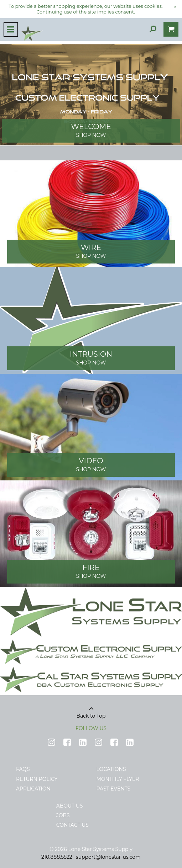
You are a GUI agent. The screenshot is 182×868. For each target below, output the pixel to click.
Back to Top (91, 710)
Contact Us (72, 825)
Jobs (63, 815)
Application (33, 789)
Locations (111, 769)
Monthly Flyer (118, 779)
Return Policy (37, 779)
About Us (70, 806)
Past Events (114, 789)
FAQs (23, 769)
